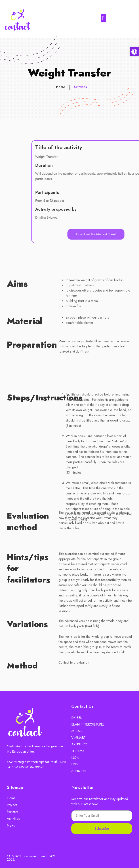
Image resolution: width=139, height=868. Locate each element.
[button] (103, 18)
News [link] (11, 826)
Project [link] (12, 805)
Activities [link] (80, 89)
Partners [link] (13, 812)
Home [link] (61, 89)
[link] (134, 52)
